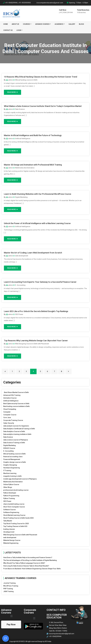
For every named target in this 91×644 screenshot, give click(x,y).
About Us (15, 24)
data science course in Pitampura (16, 440)
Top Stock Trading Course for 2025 (16, 524)
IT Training (7, 471)
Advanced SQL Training (12, 395)
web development (21, 256)
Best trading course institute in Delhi (17, 406)
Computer (7, 412)
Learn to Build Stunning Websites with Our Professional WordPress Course (38, 194)
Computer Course (10, 415)
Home (6, 24)
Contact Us (8, 30)
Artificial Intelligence (22, 139)
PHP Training (8, 589)
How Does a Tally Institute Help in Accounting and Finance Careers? (28, 557)
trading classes (9, 529)
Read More (12, 92)
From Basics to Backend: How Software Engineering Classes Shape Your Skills (32, 569)
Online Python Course (11, 484)
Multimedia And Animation (24, 168)
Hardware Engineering (12, 468)
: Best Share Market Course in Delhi (16, 392)
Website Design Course (12, 540)
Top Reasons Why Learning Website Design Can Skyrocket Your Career (36, 341)
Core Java (7, 418)
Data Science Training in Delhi (14, 443)
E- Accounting (19, 285)
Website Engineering (11, 543)
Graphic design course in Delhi (15, 462)
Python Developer (10, 493)
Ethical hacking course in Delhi (25, 80)
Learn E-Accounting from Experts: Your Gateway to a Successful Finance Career (40, 282)
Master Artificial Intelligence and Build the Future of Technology (33, 135)
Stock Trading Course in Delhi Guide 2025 (18, 518)
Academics (59, 24)
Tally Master (8, 521)
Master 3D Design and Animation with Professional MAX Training (33, 165)
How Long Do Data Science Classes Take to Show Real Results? (26, 566)
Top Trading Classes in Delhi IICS (15, 526)
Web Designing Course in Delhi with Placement (31, 344)
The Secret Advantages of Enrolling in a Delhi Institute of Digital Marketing (30, 560)
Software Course (9, 510)
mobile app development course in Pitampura (20, 479)
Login (19, 30)
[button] (11, 616)
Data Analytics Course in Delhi (14, 431)
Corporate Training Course (13, 420)
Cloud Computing (10, 409)
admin (10, 80)
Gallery (72, 24)
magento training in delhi (12, 476)
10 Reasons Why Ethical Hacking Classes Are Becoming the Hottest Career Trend (40, 77)
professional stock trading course (16, 490)
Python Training (9, 498)
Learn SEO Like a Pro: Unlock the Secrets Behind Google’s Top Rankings (36, 311)
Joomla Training (9, 583)
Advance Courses (42, 24)
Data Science (19, 109)
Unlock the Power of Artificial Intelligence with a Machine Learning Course (37, 223)
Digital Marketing (20, 197)
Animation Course (10, 398)
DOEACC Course (9, 448)
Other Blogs (8, 487)
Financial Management (12, 459)
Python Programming (11, 496)
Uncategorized (9, 532)
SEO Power (18, 314)
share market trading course (14, 504)
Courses (26, 24)
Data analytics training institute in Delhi (17, 434)
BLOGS (81, 24)
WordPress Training (11, 586)
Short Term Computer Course (14, 507)
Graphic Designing (10, 465)
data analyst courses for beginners (16, 426)
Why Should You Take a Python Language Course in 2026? (24, 563)
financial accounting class (13, 457)
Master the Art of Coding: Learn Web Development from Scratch (33, 253)
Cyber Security (9, 423)
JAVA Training (8, 591)
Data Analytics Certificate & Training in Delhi (19, 429)
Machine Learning (10, 473)
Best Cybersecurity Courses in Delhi (16, 404)
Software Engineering (11, 512)
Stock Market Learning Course (14, 515)
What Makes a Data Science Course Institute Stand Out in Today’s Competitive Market (43, 106)
